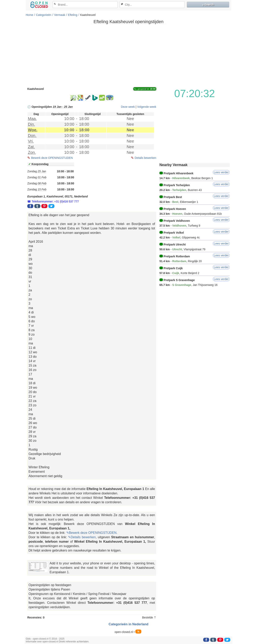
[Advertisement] (128, 55)
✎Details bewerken (82, 537)
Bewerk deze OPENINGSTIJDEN (52, 158)
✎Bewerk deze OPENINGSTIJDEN (91, 533)
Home (29, 15)
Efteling (73, 15)
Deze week (128, 107)
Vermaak (60, 15)
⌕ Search (208, 5)
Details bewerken (145, 158)
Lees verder (221, 172)
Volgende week (147, 107)
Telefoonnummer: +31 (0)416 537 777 (55, 201)
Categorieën (44, 15)
